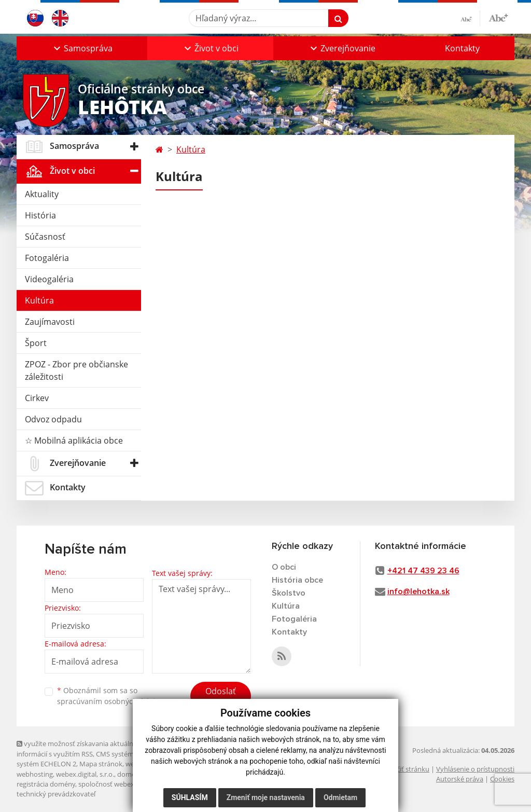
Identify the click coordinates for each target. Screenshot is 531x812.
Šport (36, 343)
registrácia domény (46, 784)
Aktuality (42, 194)
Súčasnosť (45, 237)
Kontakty (462, 48)
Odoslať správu (221, 697)
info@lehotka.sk (418, 591)
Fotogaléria (47, 258)
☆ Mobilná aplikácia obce (74, 441)
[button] (82, 48)
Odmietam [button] (340, 797)
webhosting (35, 774)
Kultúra (39, 300)
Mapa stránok (101, 764)
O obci (284, 567)
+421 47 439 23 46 (423, 571)
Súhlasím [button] (190, 797)
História (40, 215)
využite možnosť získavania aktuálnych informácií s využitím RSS (80, 748)
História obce (297, 580)
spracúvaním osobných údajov (110, 701)
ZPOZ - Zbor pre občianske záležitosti (76, 370)
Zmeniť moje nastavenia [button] (266, 797)
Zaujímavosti (50, 322)
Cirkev (37, 398)
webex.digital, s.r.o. (85, 774)
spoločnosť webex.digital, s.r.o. (125, 784)
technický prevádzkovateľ (56, 794)
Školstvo (289, 593)
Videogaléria (49, 279)
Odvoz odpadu (53, 419)
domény (130, 774)
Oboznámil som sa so (110, 696)
